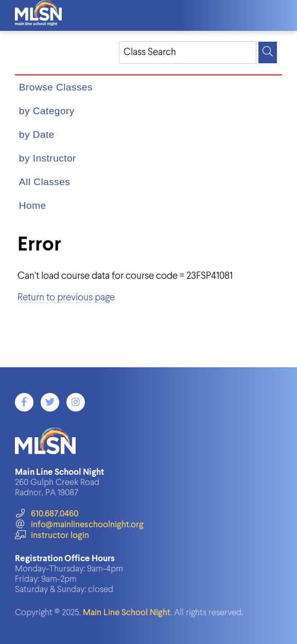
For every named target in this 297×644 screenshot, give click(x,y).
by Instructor (48, 158)
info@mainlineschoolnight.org (79, 525)
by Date (37, 135)
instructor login (52, 536)
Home (33, 205)
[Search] (268, 52)
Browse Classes (56, 87)
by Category (47, 111)
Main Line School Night (127, 613)
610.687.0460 (47, 514)
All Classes (45, 182)
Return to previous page (66, 298)
